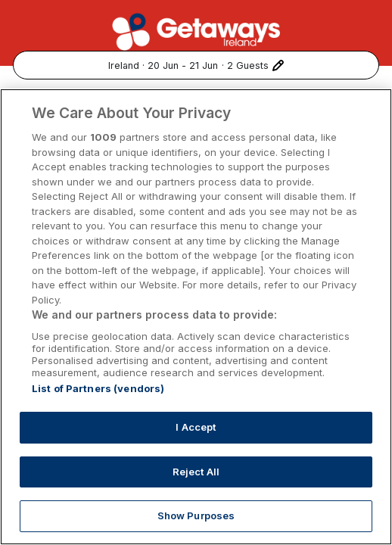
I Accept (196, 427)
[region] (196, 317)
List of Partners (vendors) (98, 388)
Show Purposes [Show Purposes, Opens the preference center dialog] (196, 515)
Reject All (196, 472)
